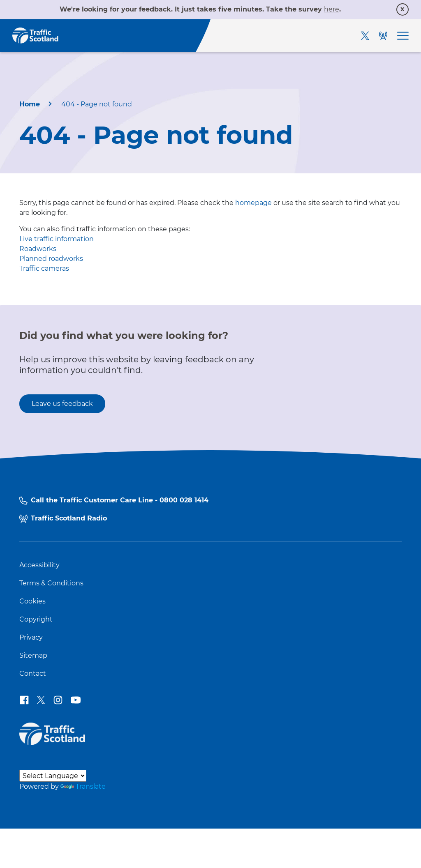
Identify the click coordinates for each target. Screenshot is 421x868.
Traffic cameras (44, 268)
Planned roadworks (51, 259)
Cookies (32, 601)
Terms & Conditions (51, 583)
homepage (253, 203)
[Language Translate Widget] (53, 776)
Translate (83, 786)
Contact (33, 674)
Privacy (31, 638)
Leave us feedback (62, 404)
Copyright (36, 619)
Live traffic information (57, 239)
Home (30, 104)
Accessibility (39, 565)
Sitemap (33, 656)
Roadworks (38, 249)
